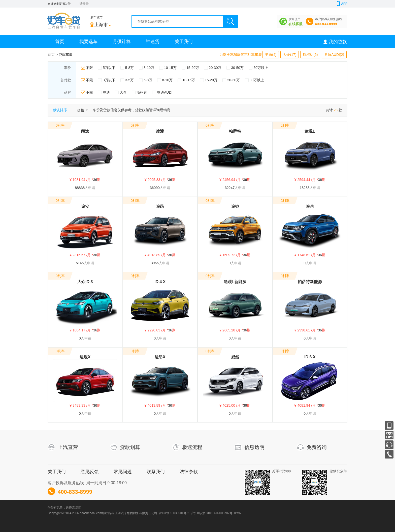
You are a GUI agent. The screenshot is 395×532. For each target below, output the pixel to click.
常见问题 (123, 472)
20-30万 (215, 68)
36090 (155, 188)
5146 (80, 263)
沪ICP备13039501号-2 (174, 513)
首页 (60, 42)
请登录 (84, 4)
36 (95, 180)
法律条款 (189, 472)
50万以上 (261, 68)
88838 (80, 188)
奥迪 (106, 92)
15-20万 (193, 68)
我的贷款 (338, 42)
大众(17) (290, 55)
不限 (89, 68)
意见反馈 (90, 472)
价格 (82, 110)
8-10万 (149, 68)
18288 (305, 188)
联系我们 (156, 472)
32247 (230, 188)
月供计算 (122, 42)
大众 (123, 92)
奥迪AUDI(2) (334, 55)
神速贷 (153, 42)
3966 (155, 263)
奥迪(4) (271, 55)
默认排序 (60, 110)
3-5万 (129, 80)
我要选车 (88, 42)
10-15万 (170, 68)
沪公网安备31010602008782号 (211, 513)
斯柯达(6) (310, 55)
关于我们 (184, 42)
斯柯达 (142, 92)
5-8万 (129, 68)
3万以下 (109, 80)
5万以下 (109, 68)
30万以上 (257, 80)
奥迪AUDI (165, 92)
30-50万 (238, 68)
